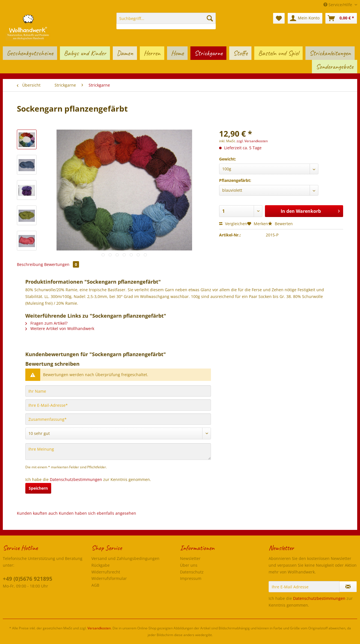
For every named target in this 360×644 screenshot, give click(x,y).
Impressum (191, 578)
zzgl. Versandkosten (252, 141)
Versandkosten (99, 628)
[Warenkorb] (341, 18)
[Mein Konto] (305, 18)
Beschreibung (30, 264)
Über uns (189, 565)
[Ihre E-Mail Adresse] (304, 587)
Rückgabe (101, 565)
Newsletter (190, 558)
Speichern (38, 488)
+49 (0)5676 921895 (28, 579)
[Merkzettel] (279, 18)
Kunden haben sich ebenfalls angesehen (97, 513)
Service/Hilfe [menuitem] (338, 5)
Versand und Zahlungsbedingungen (125, 558)
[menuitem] (166, 21)
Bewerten (280, 224)
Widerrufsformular (109, 578)
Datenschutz (192, 572)
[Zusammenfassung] (118, 419)
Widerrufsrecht (106, 572)
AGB (95, 585)
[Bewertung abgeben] (118, 433)
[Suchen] (210, 18)
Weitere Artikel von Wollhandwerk (60, 328)
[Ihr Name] (118, 391)
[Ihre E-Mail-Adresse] (118, 405)
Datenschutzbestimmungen (76, 479)
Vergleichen (233, 224)
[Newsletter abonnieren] (348, 587)
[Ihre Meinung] (118, 452)
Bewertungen (62, 264)
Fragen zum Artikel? (46, 323)
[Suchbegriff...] (166, 18)
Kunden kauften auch (37, 513)
